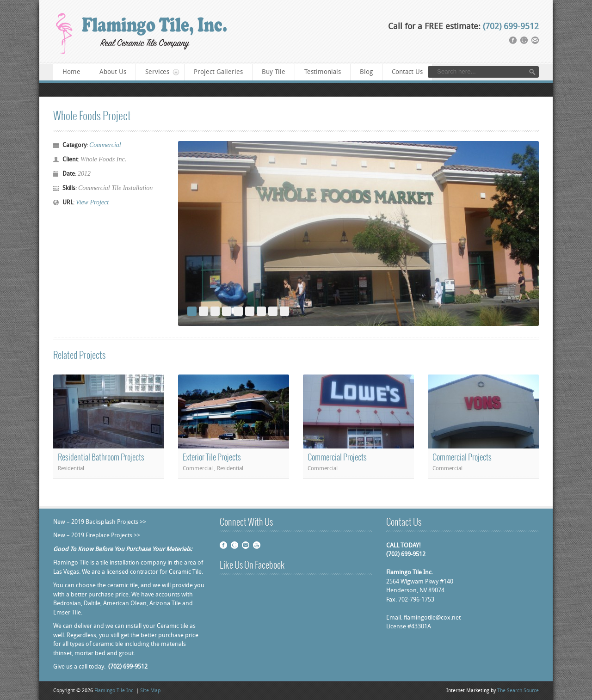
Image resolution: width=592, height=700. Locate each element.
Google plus (234, 545)
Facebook (223, 545)
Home (71, 72)
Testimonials (323, 72)
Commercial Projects (337, 458)
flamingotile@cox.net (432, 618)
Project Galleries (218, 72)
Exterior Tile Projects (212, 458)
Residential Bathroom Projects (101, 458)
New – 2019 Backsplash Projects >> (100, 522)
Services (158, 72)
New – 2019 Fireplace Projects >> (97, 536)
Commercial (105, 145)
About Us (113, 72)
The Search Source (518, 691)
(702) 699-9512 (511, 27)
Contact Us (407, 72)
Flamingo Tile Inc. (114, 691)
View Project (92, 202)
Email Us (246, 545)
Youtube (257, 545)
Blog (366, 72)
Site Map (150, 691)
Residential (71, 469)
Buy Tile (274, 72)
